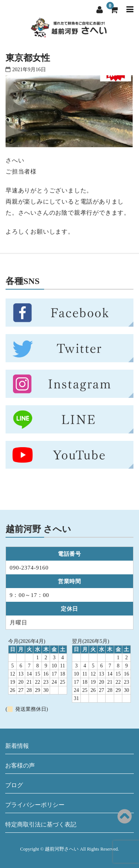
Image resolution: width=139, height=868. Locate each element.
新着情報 (17, 746)
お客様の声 (20, 765)
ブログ (14, 785)
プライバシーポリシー (35, 805)
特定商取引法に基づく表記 (41, 824)
